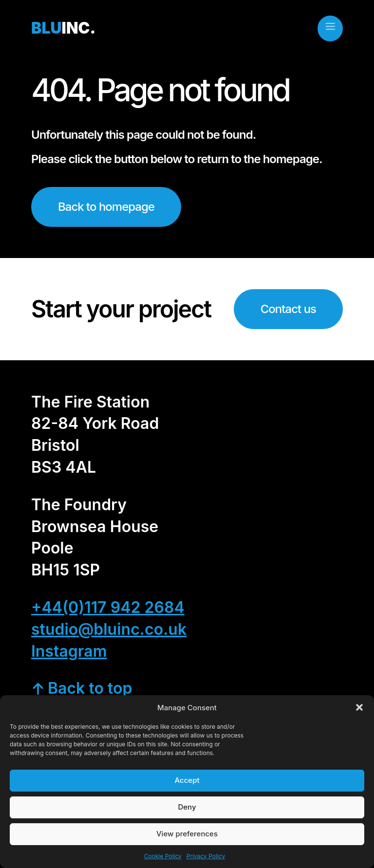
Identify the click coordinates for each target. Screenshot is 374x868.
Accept (187, 780)
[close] (330, 26)
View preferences (187, 834)
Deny (187, 807)
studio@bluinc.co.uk (109, 629)
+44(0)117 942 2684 (108, 607)
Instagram (69, 651)
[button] (359, 707)
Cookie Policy (163, 856)
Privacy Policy (206, 856)
